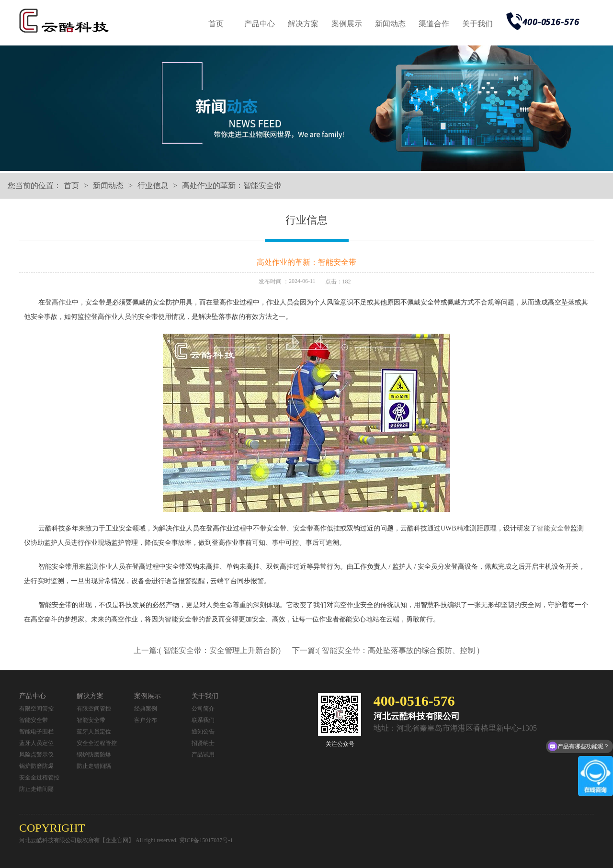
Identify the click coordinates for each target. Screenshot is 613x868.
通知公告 (203, 732)
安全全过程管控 (39, 778)
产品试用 (203, 755)
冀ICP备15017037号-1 (206, 840)
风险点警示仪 (36, 755)
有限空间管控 (36, 709)
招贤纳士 (203, 743)
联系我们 (203, 720)
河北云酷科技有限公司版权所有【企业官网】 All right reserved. (99, 840)
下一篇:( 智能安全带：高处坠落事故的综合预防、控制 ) (386, 650)
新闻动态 (390, 24)
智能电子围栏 (36, 732)
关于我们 (477, 24)
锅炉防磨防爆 (36, 766)
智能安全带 (554, 528)
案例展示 (347, 24)
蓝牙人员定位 (36, 743)
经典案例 (146, 709)
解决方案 (303, 24)
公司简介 (203, 709)
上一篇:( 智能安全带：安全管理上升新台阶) (208, 650)
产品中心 (260, 24)
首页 (216, 24)
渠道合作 (434, 24)
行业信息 (153, 186)
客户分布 (146, 720)
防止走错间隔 (36, 789)
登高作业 (58, 302)
